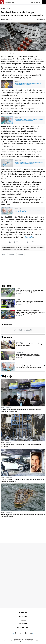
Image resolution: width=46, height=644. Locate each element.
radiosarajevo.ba (29, 639)
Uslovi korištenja (23, 627)
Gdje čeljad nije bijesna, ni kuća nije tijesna (27, 311)
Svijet (8, 9)
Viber (25, 249)
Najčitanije (7, 286)
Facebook (5, 249)
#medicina (11, 255)
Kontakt (23, 620)
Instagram (11, 249)
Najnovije (7, 376)
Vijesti (3, 9)
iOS (30, 248)
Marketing (23, 612)
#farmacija (20, 255)
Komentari (7, 325)
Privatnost (23, 624)
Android (26, 248)
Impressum (23, 616)
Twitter (42, 248)
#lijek (4, 255)
